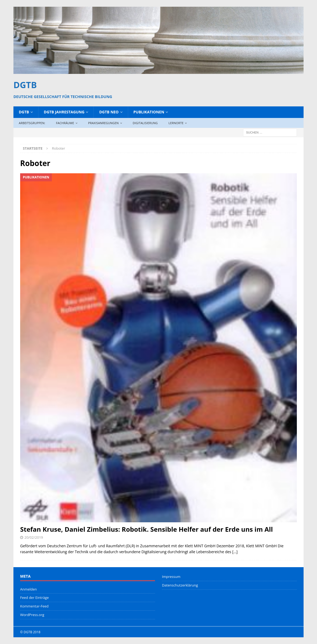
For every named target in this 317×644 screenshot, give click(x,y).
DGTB (24, 112)
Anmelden (28, 589)
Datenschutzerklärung (180, 585)
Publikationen (149, 112)
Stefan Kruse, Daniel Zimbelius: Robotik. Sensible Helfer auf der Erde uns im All (147, 529)
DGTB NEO (109, 112)
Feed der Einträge (35, 598)
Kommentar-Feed (34, 606)
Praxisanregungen (103, 123)
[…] (235, 552)
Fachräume (65, 123)
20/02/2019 (34, 537)
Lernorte (176, 123)
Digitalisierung (145, 123)
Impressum (171, 577)
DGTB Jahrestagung (64, 112)
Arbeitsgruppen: (32, 123)
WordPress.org (32, 615)
